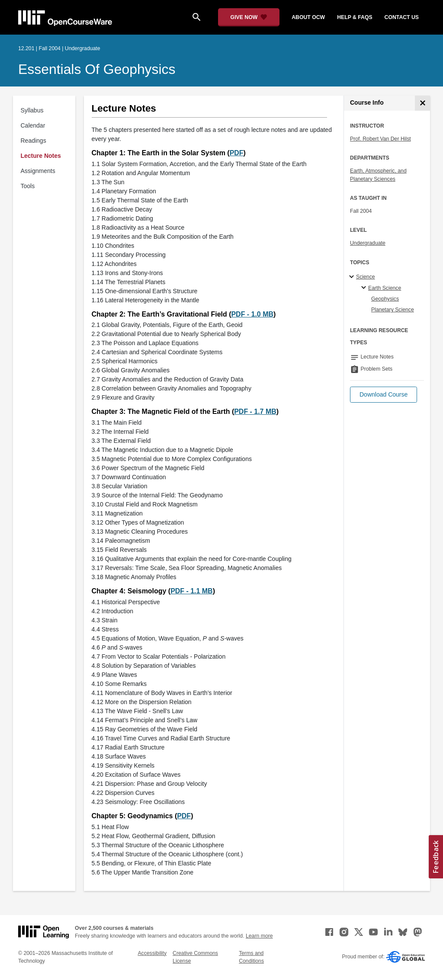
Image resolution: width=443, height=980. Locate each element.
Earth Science (385, 288)
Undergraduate (368, 243)
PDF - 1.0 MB (252, 314)
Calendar (33, 125)
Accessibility (152, 953)
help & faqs (355, 17)
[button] (384, 395)
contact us (402, 17)
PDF (237, 153)
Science (366, 277)
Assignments (38, 171)
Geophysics (385, 299)
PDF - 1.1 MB (192, 591)
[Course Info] (422, 103)
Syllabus (32, 110)
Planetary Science (393, 310)
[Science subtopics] (353, 277)
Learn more (259, 936)
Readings (34, 141)
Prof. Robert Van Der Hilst (380, 139)
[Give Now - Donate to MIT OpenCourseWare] (249, 17)
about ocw (308, 17)
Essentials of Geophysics (97, 69)
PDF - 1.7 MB (255, 412)
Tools (28, 186)
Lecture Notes (41, 156)
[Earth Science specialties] (365, 288)
